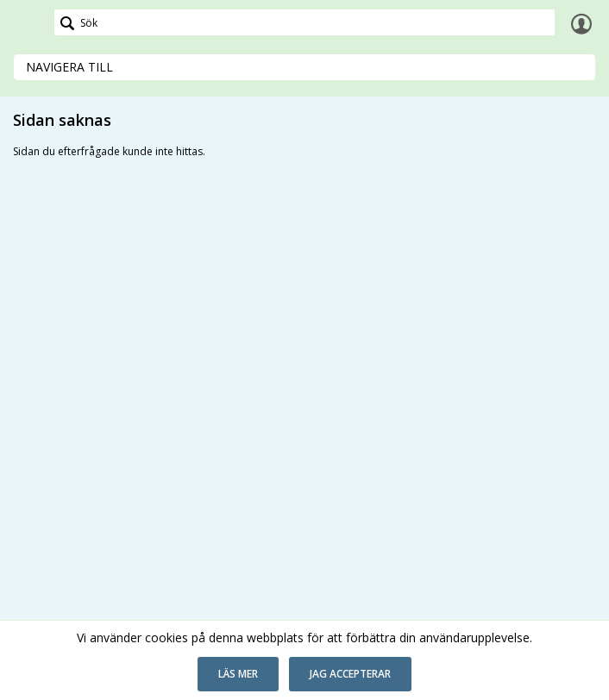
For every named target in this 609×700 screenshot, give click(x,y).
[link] (28, 23)
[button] (238, 674)
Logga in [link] (581, 23)
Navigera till (69, 67)
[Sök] (304, 22)
